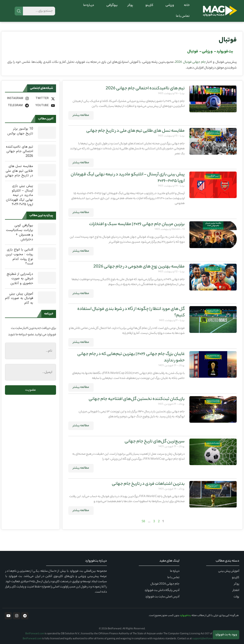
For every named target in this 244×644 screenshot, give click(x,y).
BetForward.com (35, 634)
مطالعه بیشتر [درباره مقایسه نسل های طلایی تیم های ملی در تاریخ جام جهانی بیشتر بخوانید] (81, 163)
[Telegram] (17, 105)
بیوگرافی (111, 5)
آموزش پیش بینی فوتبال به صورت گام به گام (19, 298)
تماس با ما (183, 16)
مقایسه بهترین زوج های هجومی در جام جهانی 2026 (139, 267)
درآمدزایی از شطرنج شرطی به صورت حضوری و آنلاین (20, 279)
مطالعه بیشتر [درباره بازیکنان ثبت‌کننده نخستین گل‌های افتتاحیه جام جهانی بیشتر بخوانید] (81, 426)
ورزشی (169, 5)
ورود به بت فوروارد (226, 635)
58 (143, 522)
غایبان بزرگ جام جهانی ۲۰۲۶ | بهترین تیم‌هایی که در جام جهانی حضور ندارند (131, 357)
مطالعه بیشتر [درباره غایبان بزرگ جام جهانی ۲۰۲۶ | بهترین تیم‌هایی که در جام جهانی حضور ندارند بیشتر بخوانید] (81, 387)
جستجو (19, 11)
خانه (187, 5)
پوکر (130, 5)
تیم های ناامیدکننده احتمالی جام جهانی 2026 (145, 89)
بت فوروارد (225, 52)
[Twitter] (44, 98)
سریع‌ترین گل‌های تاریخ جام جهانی (155, 442)
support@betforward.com (207, 639)
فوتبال (228, 40)
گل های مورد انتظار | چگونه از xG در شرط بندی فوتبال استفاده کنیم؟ (131, 312)
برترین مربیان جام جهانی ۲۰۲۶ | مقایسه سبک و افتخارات (137, 224)
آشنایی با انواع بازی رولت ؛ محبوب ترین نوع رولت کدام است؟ (19, 257)
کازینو (148, 5)
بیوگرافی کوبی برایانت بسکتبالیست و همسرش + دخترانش (20, 232)
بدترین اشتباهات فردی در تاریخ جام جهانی (148, 484)
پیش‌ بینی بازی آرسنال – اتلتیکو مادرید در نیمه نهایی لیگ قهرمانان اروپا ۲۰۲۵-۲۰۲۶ (128, 178)
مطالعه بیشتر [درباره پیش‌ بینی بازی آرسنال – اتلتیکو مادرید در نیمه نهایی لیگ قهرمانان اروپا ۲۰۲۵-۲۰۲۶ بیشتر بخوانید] (81, 212)
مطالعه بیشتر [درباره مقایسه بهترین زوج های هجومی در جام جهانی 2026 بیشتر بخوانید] (81, 293)
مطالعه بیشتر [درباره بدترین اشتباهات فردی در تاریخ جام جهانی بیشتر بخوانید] (81, 510)
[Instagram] (17, 98)
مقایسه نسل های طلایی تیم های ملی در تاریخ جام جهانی (135, 131)
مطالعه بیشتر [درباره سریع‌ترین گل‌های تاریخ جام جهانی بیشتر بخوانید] (81, 468)
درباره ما (89, 5)
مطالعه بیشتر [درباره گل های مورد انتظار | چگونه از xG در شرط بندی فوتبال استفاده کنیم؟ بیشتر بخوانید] (81, 342)
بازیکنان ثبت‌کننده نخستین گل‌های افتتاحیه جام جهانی (137, 399)
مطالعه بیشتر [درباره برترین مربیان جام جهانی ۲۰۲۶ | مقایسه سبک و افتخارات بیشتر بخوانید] (81, 251)
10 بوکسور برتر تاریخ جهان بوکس (20, 131)
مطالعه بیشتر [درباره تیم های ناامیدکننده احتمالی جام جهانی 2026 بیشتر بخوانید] (81, 115)
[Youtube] (44, 105)
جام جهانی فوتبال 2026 (190, 62)
